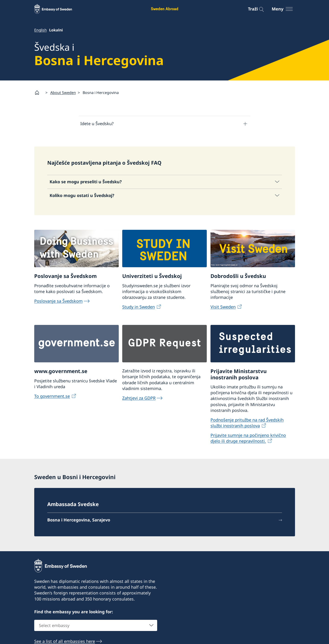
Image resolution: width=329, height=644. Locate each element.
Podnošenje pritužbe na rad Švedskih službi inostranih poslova (247, 423)
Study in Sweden (139, 307)
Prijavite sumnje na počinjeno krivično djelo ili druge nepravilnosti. (248, 438)
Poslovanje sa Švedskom (58, 301)
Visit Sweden (223, 307)
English (41, 30)
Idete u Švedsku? (97, 124)
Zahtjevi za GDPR (139, 398)
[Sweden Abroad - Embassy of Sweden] (58, 9)
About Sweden (63, 93)
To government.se (52, 396)
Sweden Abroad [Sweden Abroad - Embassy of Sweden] (165, 9)
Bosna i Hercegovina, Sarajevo (79, 520)
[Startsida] (39, 93)
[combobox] (96, 626)
